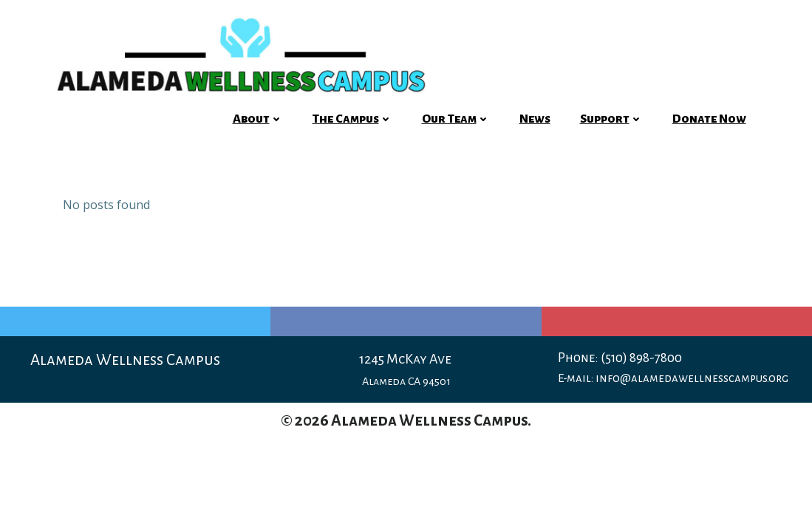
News (535, 119)
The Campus (352, 119)
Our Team (456, 119)
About (258, 119)
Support (611, 119)
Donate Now (709, 119)
